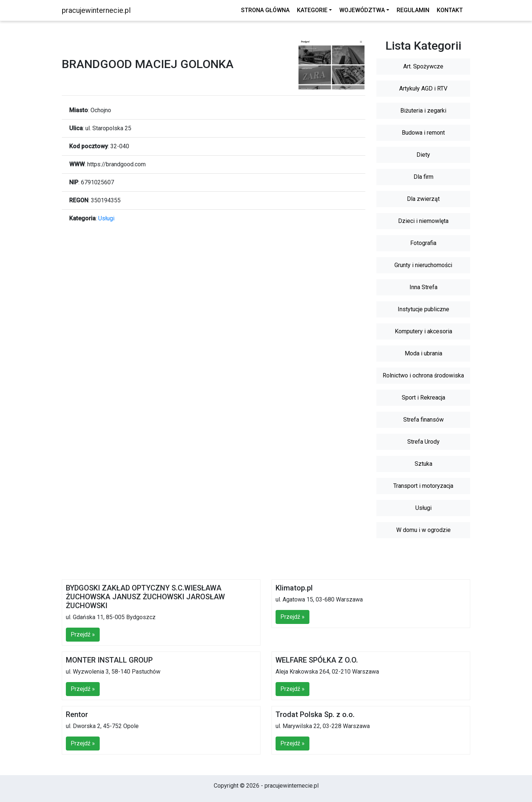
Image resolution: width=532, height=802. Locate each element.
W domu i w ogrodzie (423, 530)
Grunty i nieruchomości (423, 265)
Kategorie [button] (312, 10)
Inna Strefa (423, 287)
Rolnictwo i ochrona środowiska (423, 375)
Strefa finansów (423, 420)
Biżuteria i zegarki (423, 111)
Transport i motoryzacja (423, 486)
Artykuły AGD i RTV (423, 88)
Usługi (106, 218)
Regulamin (413, 10)
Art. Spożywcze (423, 66)
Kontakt (450, 10)
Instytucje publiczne (423, 309)
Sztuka (423, 464)
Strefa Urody (423, 442)
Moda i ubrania (423, 353)
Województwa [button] (362, 10)
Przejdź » (83, 634)
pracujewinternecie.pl (96, 10)
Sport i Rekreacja (423, 398)
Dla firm (423, 177)
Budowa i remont (423, 133)
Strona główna (265, 10)
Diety (423, 155)
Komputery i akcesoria (423, 331)
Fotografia (423, 243)
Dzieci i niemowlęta (423, 221)
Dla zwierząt (423, 199)
